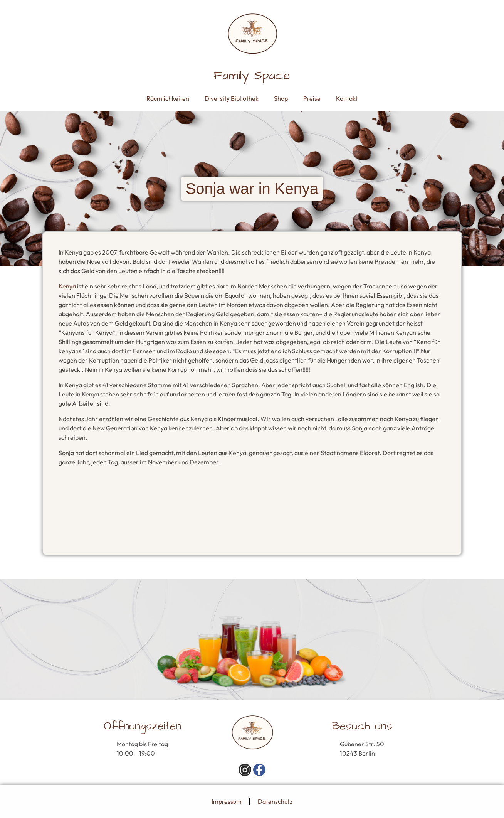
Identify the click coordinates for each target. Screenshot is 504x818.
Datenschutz (275, 801)
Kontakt (347, 98)
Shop (281, 98)
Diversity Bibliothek (232, 98)
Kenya (67, 286)
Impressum (227, 801)
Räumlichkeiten (168, 98)
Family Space (252, 75)
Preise (312, 98)
